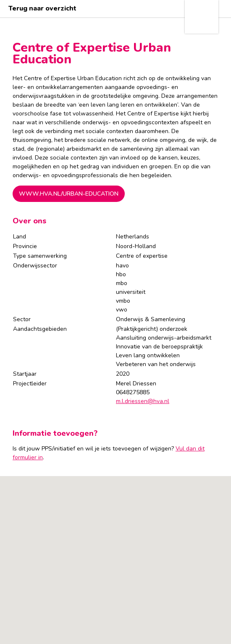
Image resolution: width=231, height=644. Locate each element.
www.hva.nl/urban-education (69, 194)
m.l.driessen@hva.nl (143, 401)
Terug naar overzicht (42, 8)
